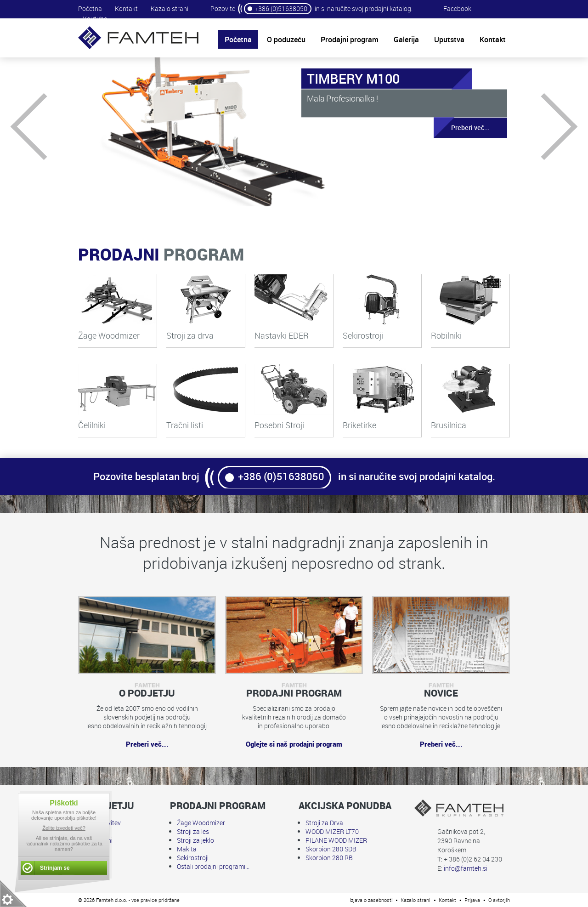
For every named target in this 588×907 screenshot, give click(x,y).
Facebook (457, 9)
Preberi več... (462, 128)
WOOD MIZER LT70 (332, 831)
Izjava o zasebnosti (371, 900)
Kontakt (126, 9)
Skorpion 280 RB (329, 858)
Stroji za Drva (324, 823)
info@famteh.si (466, 868)
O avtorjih (499, 900)
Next (544, 127)
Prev (44, 127)
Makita (187, 849)
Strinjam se (55, 868)
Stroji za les (193, 831)
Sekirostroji (193, 858)
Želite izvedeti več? (64, 828)
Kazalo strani (170, 9)
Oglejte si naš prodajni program (294, 744)
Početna (90, 9)
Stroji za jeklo (195, 840)
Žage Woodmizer (201, 823)
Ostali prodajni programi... (213, 866)
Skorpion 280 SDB (331, 849)
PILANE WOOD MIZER (336, 840)
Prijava (472, 900)
